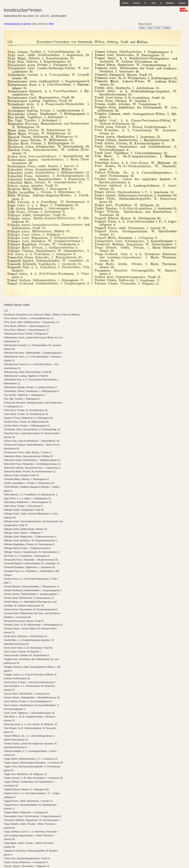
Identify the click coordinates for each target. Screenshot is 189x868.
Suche (139, 3)
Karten (182, 3)
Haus (150, 28)
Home (125, 3)
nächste (27, 24)
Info (156, 3)
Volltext (167, 28)
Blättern (170, 3)
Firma (158, 28)
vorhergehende (12, 24)
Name (142, 28)
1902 (51, 24)
